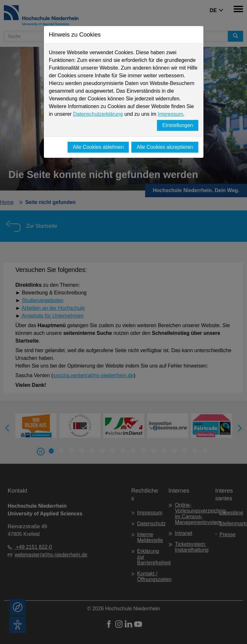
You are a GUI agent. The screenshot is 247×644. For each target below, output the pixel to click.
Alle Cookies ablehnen (98, 147)
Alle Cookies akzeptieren (165, 147)
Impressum (170, 114)
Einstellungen (177, 125)
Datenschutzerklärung (98, 114)
